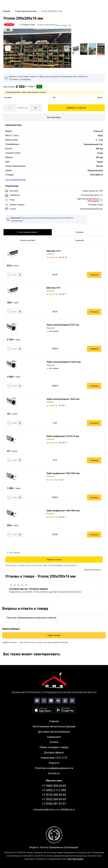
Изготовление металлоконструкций (54, 726)
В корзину (94, 275)
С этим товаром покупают (28, 232)
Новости (54, 763)
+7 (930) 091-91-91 (54, 804)
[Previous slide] (8, 48)
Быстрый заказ (54, 117)
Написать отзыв (54, 560)
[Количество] (22, 108)
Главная (54, 721)
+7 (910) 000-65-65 (54, 795)
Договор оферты (54, 752)
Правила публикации (92, 570)
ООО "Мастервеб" (75, 859)
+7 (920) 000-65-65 (54, 799)
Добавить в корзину (76, 108)
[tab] (34, 65)
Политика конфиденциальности (54, 768)
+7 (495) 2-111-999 (54, 790)
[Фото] (37, 48)
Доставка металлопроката (54, 732)
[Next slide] (67, 48)
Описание (80, 232)
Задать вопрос (54, 635)
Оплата (54, 742)
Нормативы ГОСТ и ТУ (54, 758)
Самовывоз (80, 240)
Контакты (54, 773)
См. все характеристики (16, 180)
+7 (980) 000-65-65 (54, 786)
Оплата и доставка (28, 240)
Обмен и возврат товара (54, 747)
